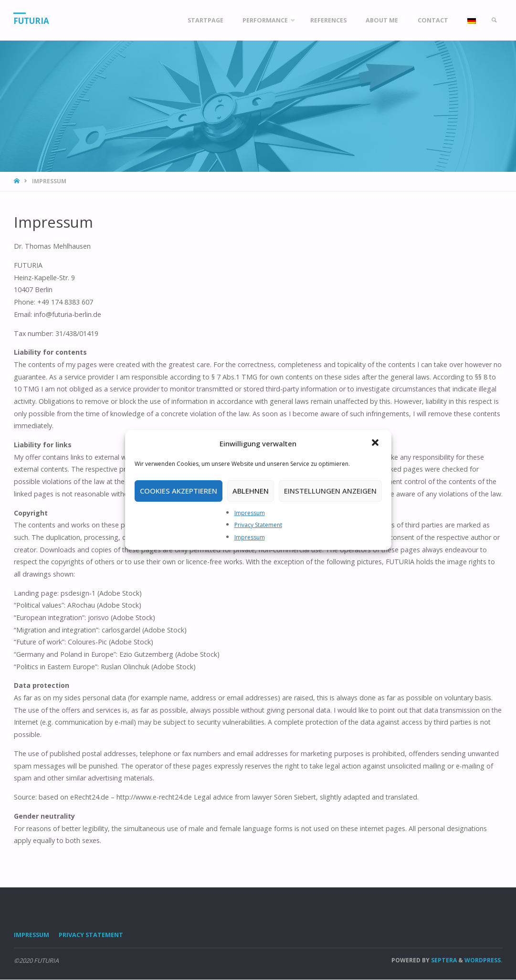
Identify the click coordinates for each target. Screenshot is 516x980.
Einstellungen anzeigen (330, 491)
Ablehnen (251, 491)
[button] (376, 443)
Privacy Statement (258, 525)
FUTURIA (32, 21)
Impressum (250, 513)
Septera (443, 960)
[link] (494, 20)
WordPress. (484, 960)
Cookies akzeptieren (179, 491)
